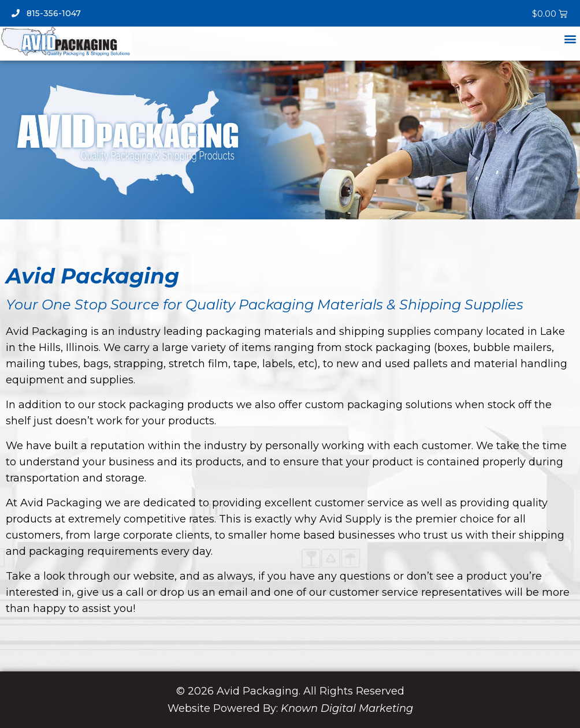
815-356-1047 (46, 13)
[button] (570, 38)
